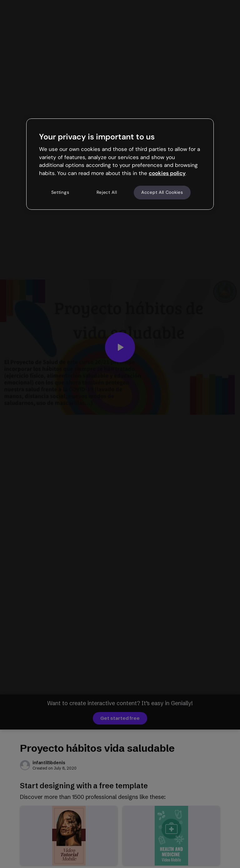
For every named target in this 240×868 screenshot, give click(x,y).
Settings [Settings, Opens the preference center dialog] (60, 192)
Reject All (107, 192)
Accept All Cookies (162, 192)
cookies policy (167, 173)
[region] (120, 164)
